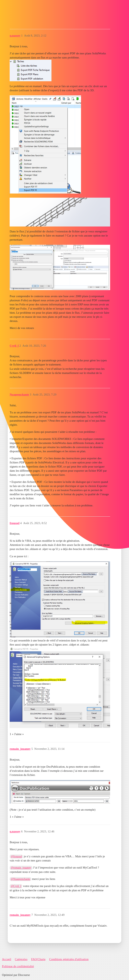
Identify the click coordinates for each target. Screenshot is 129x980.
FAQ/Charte (38, 959)
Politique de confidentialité (18, 966)
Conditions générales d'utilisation (69, 959)
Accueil (7, 959)
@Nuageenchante (21, 879)
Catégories (21, 959)
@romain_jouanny (21, 868)
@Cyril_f (16, 886)
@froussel (16, 856)
